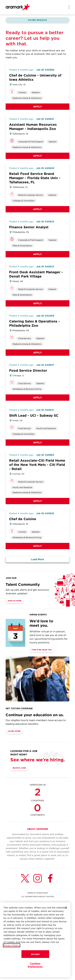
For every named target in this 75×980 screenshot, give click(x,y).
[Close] (66, 908)
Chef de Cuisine (23, 519)
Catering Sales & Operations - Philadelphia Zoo (35, 323)
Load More (37, 559)
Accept (35, 954)
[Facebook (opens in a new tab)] (50, 878)
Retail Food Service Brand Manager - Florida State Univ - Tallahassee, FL (35, 178)
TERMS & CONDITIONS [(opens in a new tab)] (37, 893)
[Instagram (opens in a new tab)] (38, 878)
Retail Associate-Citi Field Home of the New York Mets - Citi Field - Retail (37, 465)
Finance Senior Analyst (29, 227)
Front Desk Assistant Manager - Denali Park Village (36, 274)
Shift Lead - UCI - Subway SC (34, 416)
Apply (38, 107)
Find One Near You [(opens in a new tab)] (42, 650)
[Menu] (68, 8)
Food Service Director (28, 371)
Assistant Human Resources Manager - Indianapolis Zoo (33, 127)
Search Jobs (19, 768)
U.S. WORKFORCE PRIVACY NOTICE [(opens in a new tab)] (38, 896)
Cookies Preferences (35, 965)
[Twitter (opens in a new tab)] (25, 878)
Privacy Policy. (12, 945)
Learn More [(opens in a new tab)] (14, 731)
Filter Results (37, 20)
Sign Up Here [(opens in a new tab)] (15, 601)
